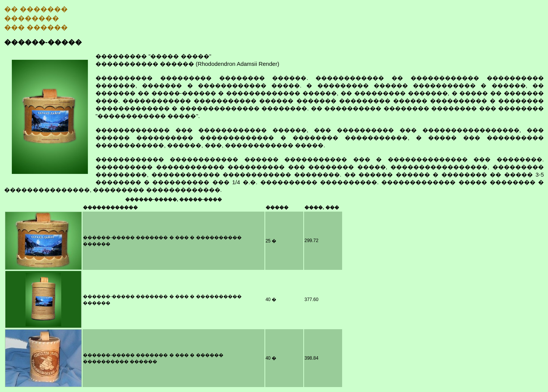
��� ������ (36, 27)
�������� (32, 18)
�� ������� (36, 9)
